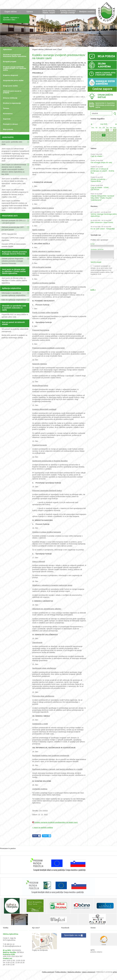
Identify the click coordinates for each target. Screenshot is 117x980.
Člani (60, 49)
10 (115, 132)
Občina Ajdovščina (105, 13)
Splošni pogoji (96, 262)
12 (96, 135)
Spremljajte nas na (74, 935)
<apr (91, 124)
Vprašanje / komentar (97, 249)
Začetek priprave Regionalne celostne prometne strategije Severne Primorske (12, 261)
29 (107, 140)
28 (104, 140)
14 (104, 135)
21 (104, 137)
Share (35, 836)
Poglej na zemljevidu (40, 950)
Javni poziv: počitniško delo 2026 (12, 143)
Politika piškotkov (61, 972)
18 (93, 137)
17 (115, 135)
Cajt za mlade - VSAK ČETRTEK (100, 188)
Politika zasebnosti (48, 972)
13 (100, 135)
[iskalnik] (101, 113)
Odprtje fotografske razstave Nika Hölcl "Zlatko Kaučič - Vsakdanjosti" (102, 198)
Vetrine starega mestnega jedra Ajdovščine (104, 215)
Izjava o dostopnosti (89, 972)
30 (111, 140)
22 (107, 137)
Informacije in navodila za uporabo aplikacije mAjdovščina (13, 294)
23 (111, 137)
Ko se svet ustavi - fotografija (103, 229)
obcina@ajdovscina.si (13, 946)
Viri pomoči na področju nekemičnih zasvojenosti (15, 330)
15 (107, 135)
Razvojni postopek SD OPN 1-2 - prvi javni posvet (13, 222)
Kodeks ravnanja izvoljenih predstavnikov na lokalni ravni (56, 822)
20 (100, 137)
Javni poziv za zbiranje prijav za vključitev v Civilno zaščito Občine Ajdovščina (14, 281)
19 (96, 137)
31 (115, 140)
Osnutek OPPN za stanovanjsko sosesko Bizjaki (14, 245)
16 (111, 135)
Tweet (45, 836)
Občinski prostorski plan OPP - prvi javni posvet (13, 228)
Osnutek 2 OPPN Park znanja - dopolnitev (13, 239)
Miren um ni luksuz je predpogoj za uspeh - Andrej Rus (102, 171)
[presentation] (102, 282)
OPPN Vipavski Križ (9, 234)
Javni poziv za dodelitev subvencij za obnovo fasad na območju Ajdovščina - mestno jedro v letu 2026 (14, 182)
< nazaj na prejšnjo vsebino (43, 827)
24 (115, 137)
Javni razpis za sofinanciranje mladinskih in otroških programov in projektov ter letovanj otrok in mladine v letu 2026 (15, 193)
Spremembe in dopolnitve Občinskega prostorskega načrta (105, 105)
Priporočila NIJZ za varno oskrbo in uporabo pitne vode (15, 316)
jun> (116, 124)
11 (93, 135)
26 (96, 140)
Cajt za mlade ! (97, 156)
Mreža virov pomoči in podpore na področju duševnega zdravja (14, 336)
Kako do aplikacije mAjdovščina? (14, 300)
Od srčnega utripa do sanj (101, 162)
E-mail (93, 244)
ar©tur (115, 972)
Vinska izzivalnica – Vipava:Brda (99, 180)
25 (93, 140)
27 (100, 140)
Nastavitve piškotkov (74, 972)
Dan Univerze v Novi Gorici (102, 222)
